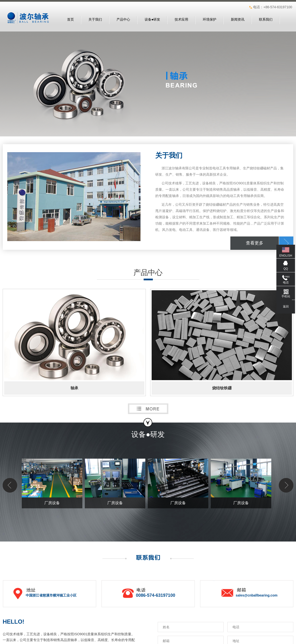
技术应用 (181, 19)
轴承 (74, 388)
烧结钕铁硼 (222, 388)
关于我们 (95, 19)
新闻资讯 (238, 19)
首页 (70, 19)
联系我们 (266, 19)
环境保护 (210, 19)
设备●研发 (152, 19)
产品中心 (123, 19)
